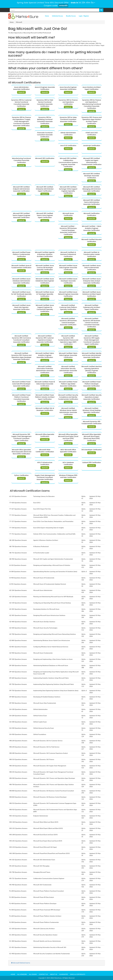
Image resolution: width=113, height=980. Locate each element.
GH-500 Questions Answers (18, 728)
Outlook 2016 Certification (92, 462)
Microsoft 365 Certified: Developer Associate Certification (92, 176)
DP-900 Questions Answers (18, 703)
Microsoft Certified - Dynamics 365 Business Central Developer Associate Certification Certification (68, 230)
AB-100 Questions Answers (18, 540)
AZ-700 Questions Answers (18, 634)
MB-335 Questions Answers (18, 772)
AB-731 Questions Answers (18, 553)
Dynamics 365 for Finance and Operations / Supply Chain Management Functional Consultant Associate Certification (21, 121)
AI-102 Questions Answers (18, 565)
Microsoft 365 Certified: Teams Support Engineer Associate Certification (21, 215)
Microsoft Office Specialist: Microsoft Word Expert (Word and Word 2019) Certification (92, 437)
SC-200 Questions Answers (18, 935)
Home (47, 16)
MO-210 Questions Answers (18, 847)
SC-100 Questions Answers (18, 929)
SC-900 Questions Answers (18, 954)
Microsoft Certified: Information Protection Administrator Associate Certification (45, 370)
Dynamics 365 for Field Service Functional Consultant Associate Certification (45, 103)
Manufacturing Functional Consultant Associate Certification (21, 160)
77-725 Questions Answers (18, 515)
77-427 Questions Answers (18, 509)
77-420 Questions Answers (18, 503)
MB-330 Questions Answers (18, 766)
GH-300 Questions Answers (18, 722)
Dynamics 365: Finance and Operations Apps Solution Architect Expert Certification (92, 120)
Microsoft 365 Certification (45, 158)
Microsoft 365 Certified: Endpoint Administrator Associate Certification (21, 189)
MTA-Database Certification (68, 464)
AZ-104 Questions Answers (18, 590)
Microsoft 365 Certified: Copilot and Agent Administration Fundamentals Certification (92, 161)
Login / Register (84, 16)
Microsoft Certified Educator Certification (92, 240)
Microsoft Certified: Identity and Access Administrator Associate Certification (92, 355)
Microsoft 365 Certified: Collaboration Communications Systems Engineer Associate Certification (68, 162)
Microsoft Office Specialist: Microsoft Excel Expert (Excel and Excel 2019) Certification (68, 437)
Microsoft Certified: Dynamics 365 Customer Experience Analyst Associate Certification (45, 339)
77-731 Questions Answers (18, 534)
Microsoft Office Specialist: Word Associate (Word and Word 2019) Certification (21, 452)
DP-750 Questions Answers (18, 690)
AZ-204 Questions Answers (18, 609)
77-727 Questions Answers (18, 521)
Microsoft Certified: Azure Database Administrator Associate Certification (21, 281)
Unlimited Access (57, 16)
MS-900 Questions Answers (18, 885)
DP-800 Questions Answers (18, 697)
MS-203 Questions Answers (18, 866)
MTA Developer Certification (92, 450)
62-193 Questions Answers (18, 496)
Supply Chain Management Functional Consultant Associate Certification (45, 477)
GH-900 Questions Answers (18, 734)
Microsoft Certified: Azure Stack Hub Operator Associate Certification (21, 307)
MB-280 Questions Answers (18, 753)
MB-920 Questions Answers (18, 809)
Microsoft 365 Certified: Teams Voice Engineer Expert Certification (45, 215)
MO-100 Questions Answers (18, 822)
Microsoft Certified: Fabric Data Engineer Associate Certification (68, 355)
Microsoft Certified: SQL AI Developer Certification (45, 409)
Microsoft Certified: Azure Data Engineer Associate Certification (68, 268)
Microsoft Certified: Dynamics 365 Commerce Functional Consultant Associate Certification (21, 339)
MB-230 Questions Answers (18, 741)
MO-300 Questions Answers (18, 853)
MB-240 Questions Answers (18, 747)
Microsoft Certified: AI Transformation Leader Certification (92, 254)
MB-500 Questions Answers (18, 778)
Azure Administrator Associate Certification (21, 88)
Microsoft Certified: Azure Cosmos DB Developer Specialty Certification (45, 268)
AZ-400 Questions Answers (18, 622)
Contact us (43, 974)
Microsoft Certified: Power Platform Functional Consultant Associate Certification (21, 398)
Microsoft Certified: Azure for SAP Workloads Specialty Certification (21, 294)
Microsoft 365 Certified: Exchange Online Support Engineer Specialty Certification (68, 190)
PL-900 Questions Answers (18, 922)
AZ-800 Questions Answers (18, 640)
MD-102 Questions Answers (18, 816)
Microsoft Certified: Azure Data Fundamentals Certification (92, 268)
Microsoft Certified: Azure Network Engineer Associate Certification (68, 294)
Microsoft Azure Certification (68, 214)
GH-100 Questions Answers (18, 709)
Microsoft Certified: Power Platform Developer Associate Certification (92, 384)
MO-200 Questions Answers (18, 835)
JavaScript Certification (92, 146)
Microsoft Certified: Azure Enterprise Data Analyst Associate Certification (92, 281)
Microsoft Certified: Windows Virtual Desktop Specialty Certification (92, 410)
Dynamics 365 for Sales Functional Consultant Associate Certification (68, 119)
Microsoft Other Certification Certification (45, 451)
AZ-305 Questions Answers (18, 615)
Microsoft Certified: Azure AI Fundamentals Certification (21, 267)
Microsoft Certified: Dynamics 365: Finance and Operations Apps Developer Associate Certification (21, 356)
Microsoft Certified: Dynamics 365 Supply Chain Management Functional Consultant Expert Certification (92, 340)
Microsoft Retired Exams (21, 963)
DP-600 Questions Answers (18, 678)
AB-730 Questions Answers (18, 546)
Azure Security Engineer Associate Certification (68, 88)
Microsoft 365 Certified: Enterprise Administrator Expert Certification (45, 189)
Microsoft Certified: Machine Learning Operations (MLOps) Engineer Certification (92, 370)
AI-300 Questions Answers (18, 571)
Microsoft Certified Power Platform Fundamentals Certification (21, 254)
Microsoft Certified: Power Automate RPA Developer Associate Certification (21, 384)
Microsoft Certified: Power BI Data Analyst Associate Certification (45, 384)
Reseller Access (71, 16)
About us (54, 974)
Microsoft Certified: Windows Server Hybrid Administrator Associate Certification (68, 411)
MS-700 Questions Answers (18, 872)
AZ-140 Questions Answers (18, 603)
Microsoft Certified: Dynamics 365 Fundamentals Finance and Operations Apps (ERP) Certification (68, 340)
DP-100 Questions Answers (18, 659)
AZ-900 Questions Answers (18, 653)
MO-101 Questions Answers (18, 828)
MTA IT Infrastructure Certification (45, 464)
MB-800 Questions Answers (18, 791)
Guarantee (64, 974)
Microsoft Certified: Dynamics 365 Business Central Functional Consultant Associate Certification (92, 323)
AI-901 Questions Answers (18, 584)
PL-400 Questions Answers (18, 903)
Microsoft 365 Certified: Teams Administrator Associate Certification (92, 202)
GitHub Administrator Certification (68, 134)
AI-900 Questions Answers (18, 578)
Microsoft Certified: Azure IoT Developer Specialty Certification (45, 294)
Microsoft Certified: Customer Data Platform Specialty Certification (68, 307)
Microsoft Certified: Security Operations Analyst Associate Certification (92, 397)
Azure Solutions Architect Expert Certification (92, 88)
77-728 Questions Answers (18, 528)
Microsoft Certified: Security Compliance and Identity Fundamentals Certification (68, 397)
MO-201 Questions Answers (18, 841)
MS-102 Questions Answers (18, 860)
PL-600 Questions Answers (18, 916)
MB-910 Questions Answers (18, 803)
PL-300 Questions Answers (18, 897)
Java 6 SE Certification (68, 146)
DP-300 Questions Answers (18, 665)
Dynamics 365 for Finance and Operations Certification (68, 102)
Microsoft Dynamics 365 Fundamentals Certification (92, 423)
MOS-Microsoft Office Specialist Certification (68, 451)
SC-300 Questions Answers (18, 941)
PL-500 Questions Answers (18, 910)
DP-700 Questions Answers (18, 684)
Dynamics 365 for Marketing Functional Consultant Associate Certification (45, 120)
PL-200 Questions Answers (18, 891)
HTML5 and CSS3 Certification (92, 134)
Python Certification (21, 475)
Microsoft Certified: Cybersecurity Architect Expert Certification (92, 307)
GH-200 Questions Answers (18, 716)
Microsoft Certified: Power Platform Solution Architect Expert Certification (45, 397)
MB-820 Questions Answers (18, 797)
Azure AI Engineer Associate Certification (45, 88)
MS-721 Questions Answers (18, 878)
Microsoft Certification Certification (92, 214)
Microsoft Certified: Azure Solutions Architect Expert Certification (92, 294)
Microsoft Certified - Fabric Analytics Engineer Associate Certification (92, 228)
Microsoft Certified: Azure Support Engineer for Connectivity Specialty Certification (45, 308)
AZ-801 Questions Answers (18, 647)
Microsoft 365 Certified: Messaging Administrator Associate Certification (92, 189)
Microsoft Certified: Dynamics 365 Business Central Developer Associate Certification (68, 322)
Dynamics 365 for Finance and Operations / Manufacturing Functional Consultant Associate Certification (92, 104)
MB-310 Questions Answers (18, 759)
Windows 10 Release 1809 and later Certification (68, 476)
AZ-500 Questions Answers (18, 628)
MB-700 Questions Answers (18, 784)
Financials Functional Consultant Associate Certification (45, 135)
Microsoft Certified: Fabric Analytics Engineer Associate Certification (45, 355)
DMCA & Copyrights (78, 974)
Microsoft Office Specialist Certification (45, 435)
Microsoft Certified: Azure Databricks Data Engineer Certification (45, 281)
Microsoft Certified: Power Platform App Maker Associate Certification (68, 384)
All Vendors (22, 974)
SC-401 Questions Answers (18, 947)
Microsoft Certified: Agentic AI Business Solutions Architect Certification (45, 254)
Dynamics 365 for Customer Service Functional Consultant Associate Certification (21, 103)
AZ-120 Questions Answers (18, 597)
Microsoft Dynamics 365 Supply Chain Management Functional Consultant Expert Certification (21, 437)
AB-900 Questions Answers (18, 559)
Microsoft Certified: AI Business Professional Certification (68, 254)
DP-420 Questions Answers (18, 672)
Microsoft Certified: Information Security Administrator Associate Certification (68, 370)
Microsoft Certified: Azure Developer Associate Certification (68, 281)
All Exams (33, 974)
